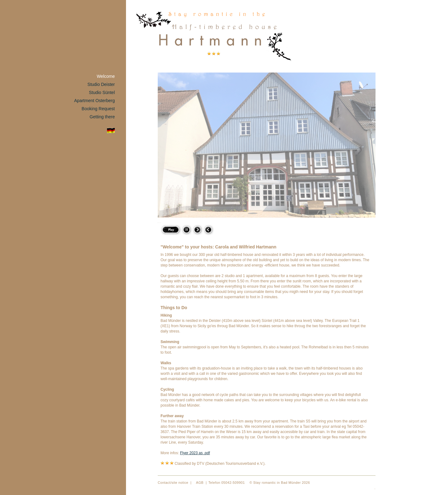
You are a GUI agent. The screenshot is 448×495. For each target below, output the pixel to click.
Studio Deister (101, 84)
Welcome (106, 76)
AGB (200, 483)
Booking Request (98, 109)
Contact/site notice (173, 483)
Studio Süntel (102, 92)
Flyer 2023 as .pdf (195, 453)
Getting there (102, 117)
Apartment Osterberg (94, 101)
